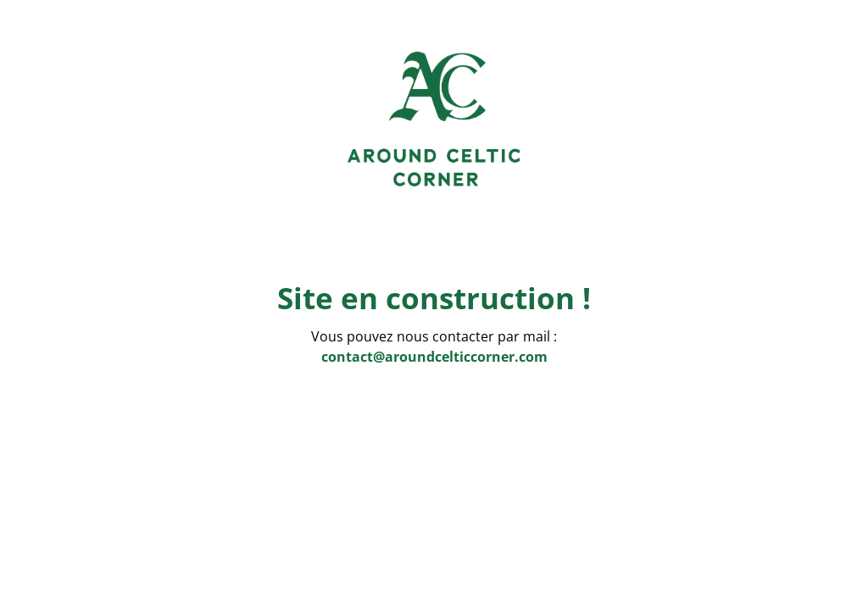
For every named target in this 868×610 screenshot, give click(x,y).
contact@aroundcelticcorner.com (434, 357)
